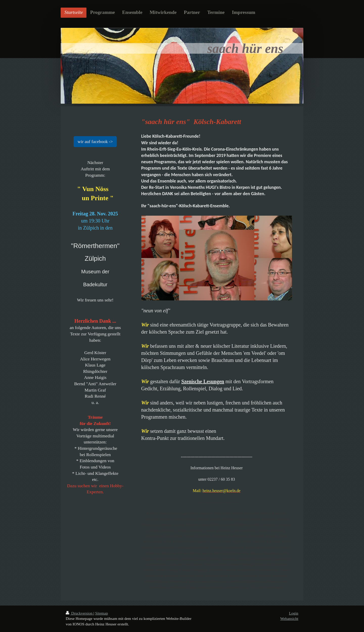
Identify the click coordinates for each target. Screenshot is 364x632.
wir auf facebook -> (95, 141)
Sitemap (101, 613)
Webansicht (289, 618)
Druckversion (79, 613)
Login (294, 613)
